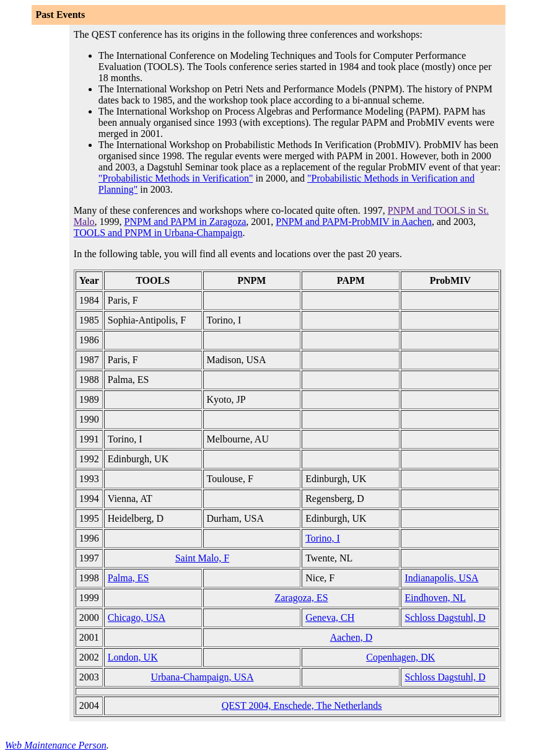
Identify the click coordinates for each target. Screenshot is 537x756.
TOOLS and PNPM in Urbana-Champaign (158, 233)
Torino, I (323, 538)
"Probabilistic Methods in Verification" (176, 178)
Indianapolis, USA (441, 578)
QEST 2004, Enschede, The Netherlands (302, 705)
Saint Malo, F (203, 558)
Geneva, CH (330, 618)
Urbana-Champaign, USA (202, 677)
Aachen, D (351, 637)
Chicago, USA (137, 618)
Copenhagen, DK (400, 657)
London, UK (133, 657)
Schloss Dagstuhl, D (445, 618)
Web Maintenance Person (56, 745)
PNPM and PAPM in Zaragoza (186, 222)
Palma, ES (129, 578)
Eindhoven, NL (435, 598)
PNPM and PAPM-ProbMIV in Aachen (354, 222)
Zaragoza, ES (301, 598)
